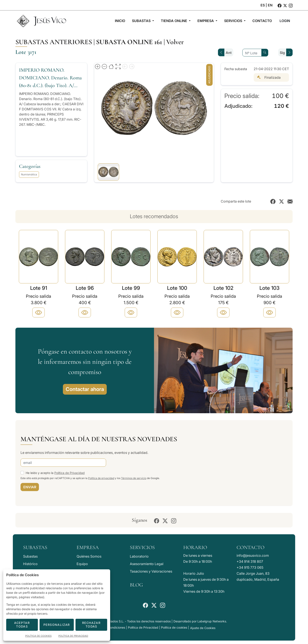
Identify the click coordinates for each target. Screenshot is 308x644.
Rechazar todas (91, 625)
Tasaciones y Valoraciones (151, 571)
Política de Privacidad (70, 473)
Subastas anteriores (54, 42)
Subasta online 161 (129, 42)
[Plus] (38, 312)
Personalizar (57, 625)
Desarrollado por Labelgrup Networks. (200, 621)
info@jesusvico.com (253, 555)
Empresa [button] (206, 21)
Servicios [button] (234, 21)
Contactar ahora (85, 389)
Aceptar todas (22, 625)
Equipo (82, 564)
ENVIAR (30, 487)
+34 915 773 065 (250, 567)
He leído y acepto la (55, 473)
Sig (282, 53)
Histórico (30, 564)
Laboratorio (139, 556)
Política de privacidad (101, 478)
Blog (136, 585)
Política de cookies (174, 627)
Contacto (250, 547)
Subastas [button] (142, 21)
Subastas (30, 556)
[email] (63, 463)
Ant (229, 53)
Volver (175, 42)
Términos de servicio (134, 478)
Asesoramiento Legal (147, 564)
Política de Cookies (38, 636)
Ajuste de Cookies (203, 628)
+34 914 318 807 (250, 561)
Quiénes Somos (89, 556)
